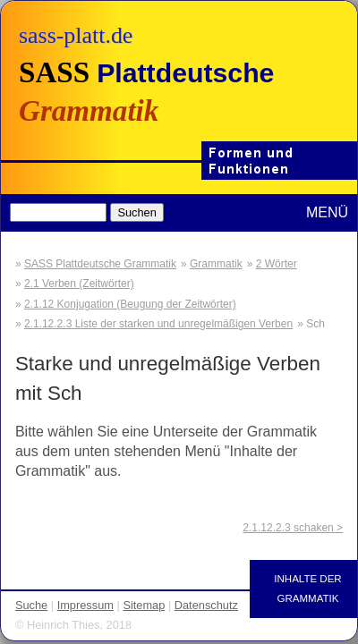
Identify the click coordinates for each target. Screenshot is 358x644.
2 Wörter (277, 264)
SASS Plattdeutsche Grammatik (100, 264)
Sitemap (144, 605)
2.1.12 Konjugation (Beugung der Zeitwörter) (130, 304)
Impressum (85, 605)
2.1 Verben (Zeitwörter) (79, 284)
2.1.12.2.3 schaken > (293, 528)
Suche (31, 605)
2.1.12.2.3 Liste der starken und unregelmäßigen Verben (158, 324)
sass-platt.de (76, 35)
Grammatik (216, 264)
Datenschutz (206, 605)
